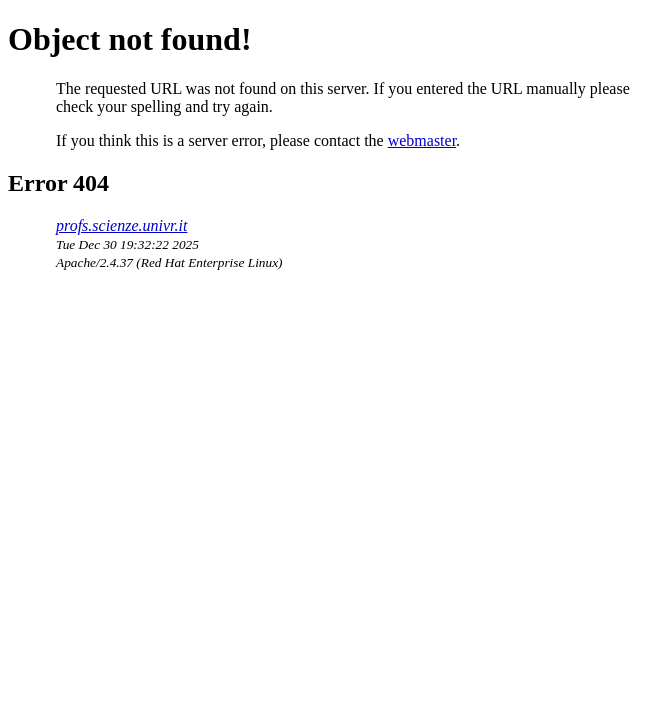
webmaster (422, 140)
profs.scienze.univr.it (121, 225)
